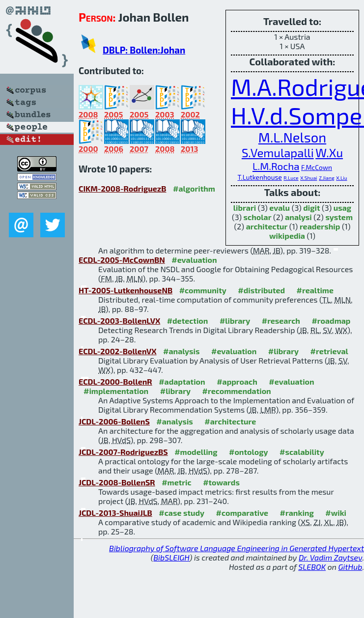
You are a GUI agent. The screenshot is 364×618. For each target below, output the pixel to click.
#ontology (249, 452)
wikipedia (287, 236)
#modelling (196, 452)
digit (311, 208)
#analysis (182, 351)
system (339, 217)
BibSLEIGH (171, 557)
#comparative (242, 513)
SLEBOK (312, 567)
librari (245, 208)
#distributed (261, 290)
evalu (280, 208)
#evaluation (194, 260)
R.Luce (291, 178)
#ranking (297, 513)
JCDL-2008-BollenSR (117, 482)
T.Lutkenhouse (259, 177)
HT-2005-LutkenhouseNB (126, 290)
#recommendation (237, 391)
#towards (221, 482)
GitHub (350, 567)
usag (342, 208)
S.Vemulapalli (278, 153)
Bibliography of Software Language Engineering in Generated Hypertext (237, 548)
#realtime (315, 290)
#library (235, 321)
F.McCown (317, 167)
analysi (298, 217)
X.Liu (341, 178)
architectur (267, 226)
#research (281, 321)
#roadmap (331, 321)
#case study (182, 513)
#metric (176, 482)
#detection (188, 321)
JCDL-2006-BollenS (114, 421)
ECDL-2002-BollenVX (118, 351)
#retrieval (329, 351)
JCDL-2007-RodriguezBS (123, 452)
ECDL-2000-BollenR (115, 381)
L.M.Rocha (276, 166)
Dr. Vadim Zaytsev (330, 557)
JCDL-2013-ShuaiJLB (115, 513)
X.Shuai (308, 178)
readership (320, 226)
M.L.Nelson (292, 137)
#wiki (336, 513)
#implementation (116, 391)
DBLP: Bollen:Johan (144, 50)
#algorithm (194, 188)
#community (203, 290)
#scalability (302, 452)
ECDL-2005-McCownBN (122, 260)
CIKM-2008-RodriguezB (123, 188)
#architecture (230, 421)
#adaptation (182, 381)
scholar (258, 217)
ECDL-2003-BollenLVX (119, 321)
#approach (237, 381)
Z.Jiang (327, 178)
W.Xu (329, 153)
